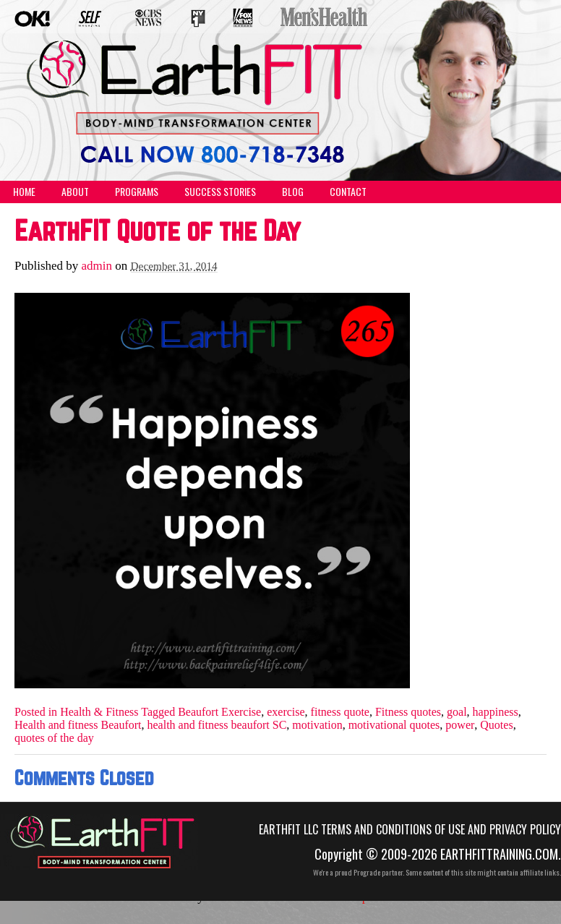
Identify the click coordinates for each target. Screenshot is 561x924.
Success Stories (220, 191)
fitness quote (340, 712)
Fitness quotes (408, 712)
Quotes (496, 725)
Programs (137, 191)
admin (97, 266)
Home (24, 191)
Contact (348, 191)
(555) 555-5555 (200, 143)
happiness (496, 712)
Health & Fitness (99, 712)
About (75, 191)
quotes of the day (54, 738)
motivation (317, 725)
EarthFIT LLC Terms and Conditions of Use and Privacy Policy (410, 829)
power (460, 725)
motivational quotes (394, 725)
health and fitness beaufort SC (217, 725)
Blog (293, 191)
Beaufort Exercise (219, 712)
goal (457, 712)
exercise (286, 712)
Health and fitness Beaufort (78, 725)
